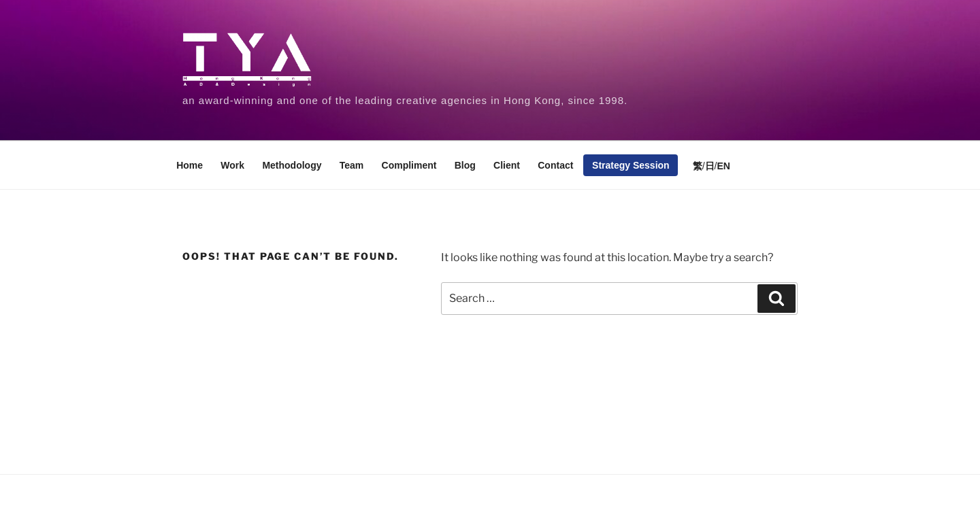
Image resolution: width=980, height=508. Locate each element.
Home (190, 165)
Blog (465, 165)
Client (507, 165)
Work (232, 165)
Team (352, 165)
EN (723, 166)
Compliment (409, 165)
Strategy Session (631, 165)
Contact (555, 165)
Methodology (292, 165)
